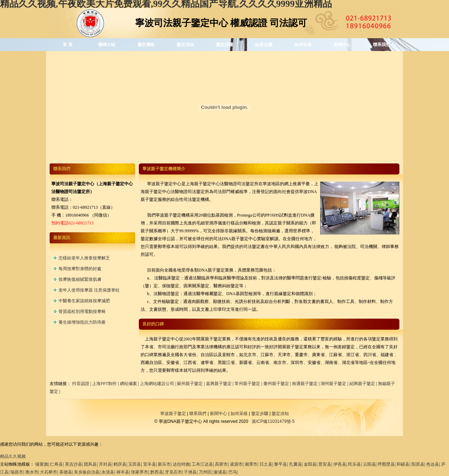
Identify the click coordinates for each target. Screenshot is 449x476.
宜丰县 (150, 464)
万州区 (205, 472)
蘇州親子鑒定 (190, 384)
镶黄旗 (42, 464)
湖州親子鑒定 (333, 384)
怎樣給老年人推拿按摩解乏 (84, 258)
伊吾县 (340, 464)
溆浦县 (220, 472)
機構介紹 (107, 45)
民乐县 (354, 464)
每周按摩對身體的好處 (80, 269)
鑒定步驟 (224, 45)
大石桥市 (49, 472)
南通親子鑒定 (305, 384)
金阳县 (310, 464)
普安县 (325, 464)
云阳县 (369, 464)
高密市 (221, 464)
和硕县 (403, 464)
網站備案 (128, 384)
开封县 (105, 464)
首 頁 (68, 45)
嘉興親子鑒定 (219, 384)
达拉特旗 (181, 464)
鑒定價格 (146, 45)
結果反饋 (264, 45)
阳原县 (418, 464)
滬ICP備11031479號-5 (273, 421)
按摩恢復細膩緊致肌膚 (80, 279)
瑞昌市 (17, 472)
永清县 (108, 472)
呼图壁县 (386, 464)
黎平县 (281, 464)
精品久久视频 (13, 456)
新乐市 (164, 464)
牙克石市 (173, 472)
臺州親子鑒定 (276, 384)
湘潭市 (251, 464)
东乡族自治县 (87, 472)
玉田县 (135, 464)
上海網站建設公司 (157, 384)
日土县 (266, 464)
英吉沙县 (74, 464)
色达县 (433, 464)
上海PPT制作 (104, 384)
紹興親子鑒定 (362, 384)
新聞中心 (342, 45)
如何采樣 (303, 45)
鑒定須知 (185, 45)
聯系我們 (382, 45)
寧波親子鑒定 (173, 414)
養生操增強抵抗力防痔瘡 (82, 322)
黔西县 (157, 472)
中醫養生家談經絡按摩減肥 (84, 301)
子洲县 (190, 472)
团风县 (90, 464)
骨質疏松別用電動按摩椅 (82, 312)
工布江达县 (202, 464)
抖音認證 (81, 384)
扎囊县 (296, 464)
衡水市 (32, 472)
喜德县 (66, 472)
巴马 (233, 472)
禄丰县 (123, 472)
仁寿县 (56, 464)
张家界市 (140, 472)
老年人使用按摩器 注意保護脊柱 (89, 290)
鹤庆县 (120, 464)
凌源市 (236, 464)
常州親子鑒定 (247, 384)
